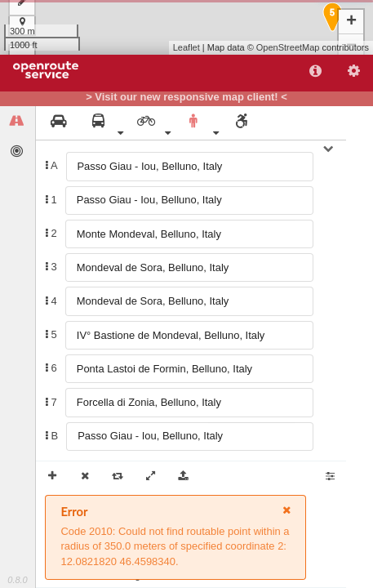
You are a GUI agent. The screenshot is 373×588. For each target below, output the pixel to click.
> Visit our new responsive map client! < (186, 97)
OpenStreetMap (288, 47)
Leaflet (186, 47)
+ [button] (351, 22)
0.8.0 (17, 580)
